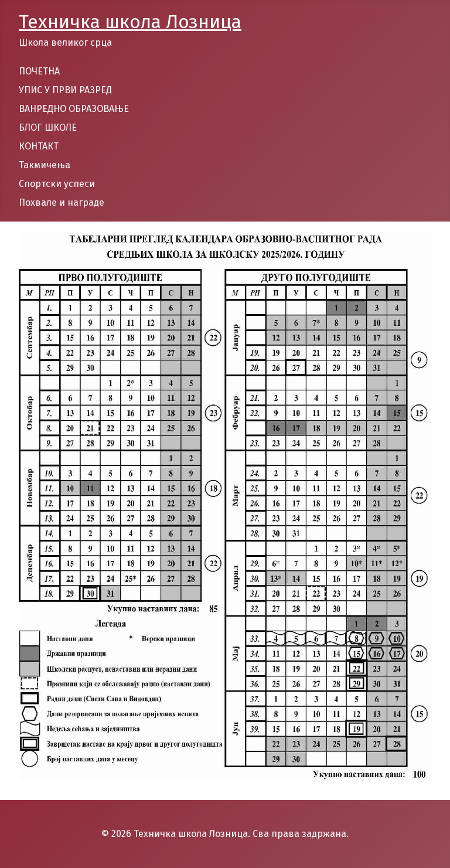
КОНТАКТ (39, 146)
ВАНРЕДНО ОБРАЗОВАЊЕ (74, 109)
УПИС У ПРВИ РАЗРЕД (65, 90)
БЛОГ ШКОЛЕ (48, 127)
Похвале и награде (62, 202)
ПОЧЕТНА (39, 71)
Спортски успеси (57, 184)
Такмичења (45, 165)
